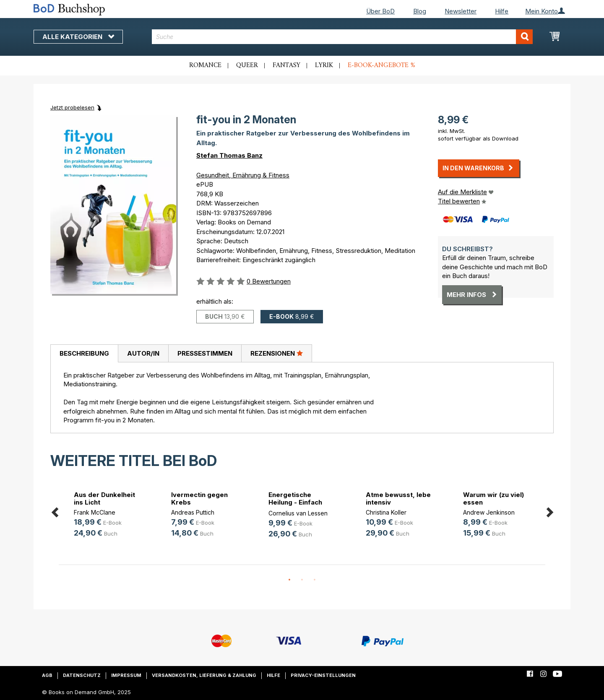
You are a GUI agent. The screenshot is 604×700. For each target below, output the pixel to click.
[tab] (84, 354)
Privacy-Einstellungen (323, 675)
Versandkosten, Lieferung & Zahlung (204, 675)
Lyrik (324, 65)
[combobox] (342, 37)
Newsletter (461, 11)
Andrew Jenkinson (489, 512)
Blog (420, 11)
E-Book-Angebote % (381, 65)
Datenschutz (82, 675)
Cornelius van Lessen (298, 513)
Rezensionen (277, 353)
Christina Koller (386, 512)
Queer (247, 65)
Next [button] (549, 511)
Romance (205, 65)
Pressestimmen (205, 353)
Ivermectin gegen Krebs (199, 498)
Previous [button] (55, 511)
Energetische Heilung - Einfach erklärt (295, 502)
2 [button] (302, 580)
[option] (107, 515)
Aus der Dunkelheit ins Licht (104, 498)
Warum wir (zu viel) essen (493, 498)
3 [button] (315, 580)
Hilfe (502, 11)
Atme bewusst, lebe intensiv (398, 498)
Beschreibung (84, 353)
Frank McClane (95, 512)
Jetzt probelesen (72, 107)
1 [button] (289, 580)
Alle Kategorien (78, 37)
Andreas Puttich (193, 512)
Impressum (126, 675)
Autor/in (143, 353)
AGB (47, 675)
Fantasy (286, 65)
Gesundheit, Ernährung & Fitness (243, 175)
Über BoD (380, 11)
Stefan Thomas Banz (229, 155)
